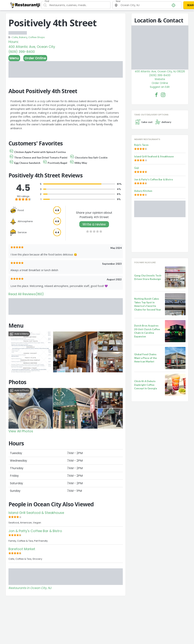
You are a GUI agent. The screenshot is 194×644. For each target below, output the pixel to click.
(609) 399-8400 (22, 52)
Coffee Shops (37, 37)
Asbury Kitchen (143, 191)
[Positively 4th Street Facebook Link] (156, 95)
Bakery (23, 37)
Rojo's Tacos (141, 145)
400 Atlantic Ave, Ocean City (32, 47)
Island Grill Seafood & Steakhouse (36, 513)
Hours (13, 42)
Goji (137, 168)
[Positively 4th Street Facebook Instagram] (163, 95)
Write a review (94, 224)
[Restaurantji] (25, 5)
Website (160, 79)
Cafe (15, 37)
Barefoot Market (22, 549)
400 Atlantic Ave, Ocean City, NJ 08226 (160, 71)
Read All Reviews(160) (26, 294)
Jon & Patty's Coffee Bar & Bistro (35, 531)
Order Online (35, 58)
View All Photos (21, 431)
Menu (14, 58)
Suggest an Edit (160, 87)
